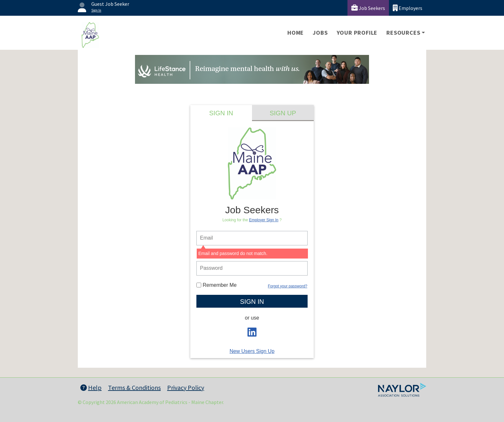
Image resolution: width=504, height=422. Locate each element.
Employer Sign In (264, 220)
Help (91, 387)
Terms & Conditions (134, 387)
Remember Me (216, 285)
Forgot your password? (288, 286)
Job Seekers (368, 8)
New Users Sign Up (252, 351)
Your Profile (357, 33)
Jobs (320, 33)
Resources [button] (403, 33)
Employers (408, 8)
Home (296, 33)
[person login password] (252, 268)
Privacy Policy (186, 387)
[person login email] (252, 238)
